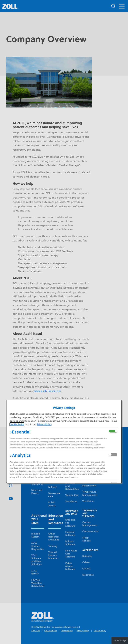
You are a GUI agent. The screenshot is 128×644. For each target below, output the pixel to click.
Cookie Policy (17, 424)
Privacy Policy (44, 424)
